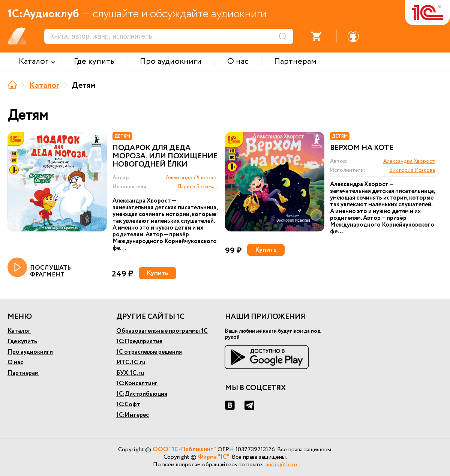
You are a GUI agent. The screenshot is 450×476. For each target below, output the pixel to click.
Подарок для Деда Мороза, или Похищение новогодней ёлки (165, 156)
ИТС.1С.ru (131, 363)
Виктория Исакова (412, 170)
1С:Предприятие (139, 342)
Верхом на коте (362, 148)
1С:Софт (128, 405)
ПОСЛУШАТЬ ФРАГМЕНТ (39, 268)
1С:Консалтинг (137, 384)
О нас (15, 363)
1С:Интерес (133, 415)
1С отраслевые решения (149, 352)
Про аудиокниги (30, 352)
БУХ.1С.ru (130, 373)
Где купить (22, 342)
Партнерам (23, 373)
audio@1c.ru (281, 465)
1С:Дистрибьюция (142, 394)
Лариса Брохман (197, 187)
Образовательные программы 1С (162, 331)
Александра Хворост (192, 178)
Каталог (44, 86)
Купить (157, 273)
